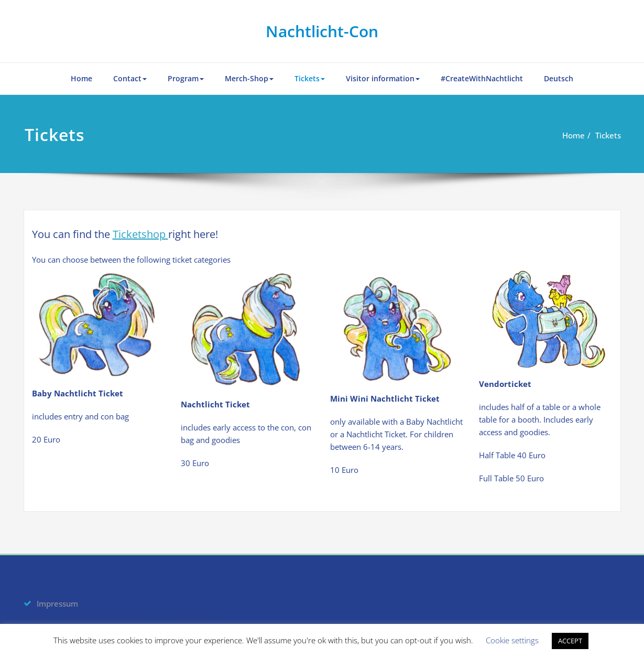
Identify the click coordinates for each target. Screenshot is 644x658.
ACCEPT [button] (570, 641)
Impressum (57, 603)
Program (186, 78)
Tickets (310, 78)
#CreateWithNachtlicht (482, 78)
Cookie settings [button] (512, 640)
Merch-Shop (249, 78)
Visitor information (383, 78)
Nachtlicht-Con (322, 31)
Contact (130, 78)
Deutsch (559, 78)
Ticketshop (140, 234)
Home (81, 78)
